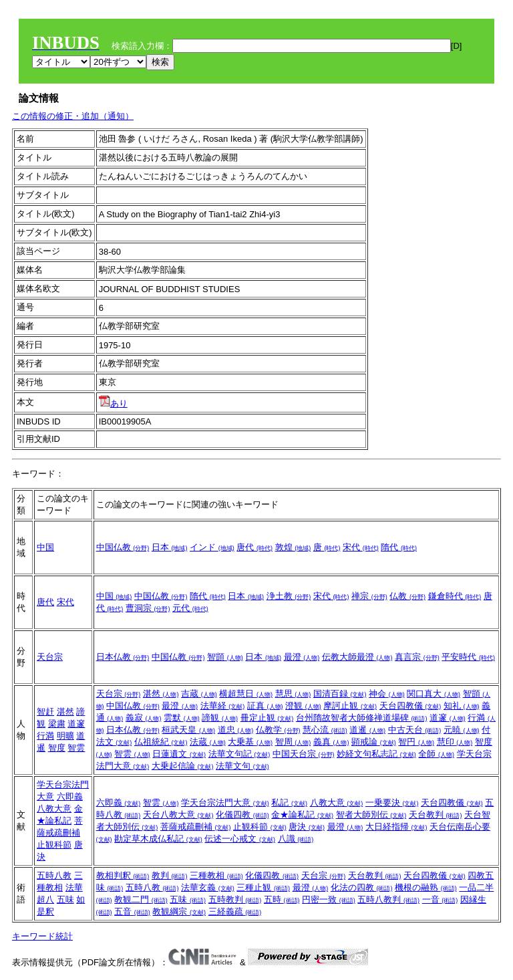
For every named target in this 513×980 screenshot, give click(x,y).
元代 (190, 608)
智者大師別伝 (371, 815)
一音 (440, 899)
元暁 (462, 730)
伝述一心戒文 (240, 839)
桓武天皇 (188, 730)
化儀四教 (242, 815)
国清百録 (340, 694)
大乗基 (250, 742)
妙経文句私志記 (376, 754)
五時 (282, 899)
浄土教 (289, 596)
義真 (331, 742)
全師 (436, 754)
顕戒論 (374, 742)
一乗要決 (392, 803)
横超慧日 (246, 694)
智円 (416, 742)
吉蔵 (199, 694)
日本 (170, 547)
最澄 (302, 657)
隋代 (399, 547)
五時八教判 (388, 899)
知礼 (462, 706)
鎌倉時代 (455, 596)
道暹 (367, 730)
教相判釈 (123, 875)
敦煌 (293, 547)
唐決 (307, 827)
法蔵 (208, 742)
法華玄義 (208, 887)
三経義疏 (235, 911)
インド (212, 547)
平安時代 (468, 657)
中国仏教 (123, 547)
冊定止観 (267, 718)
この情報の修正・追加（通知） (73, 116)
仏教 (407, 596)
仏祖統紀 (161, 742)
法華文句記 (239, 754)
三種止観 (263, 887)
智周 (293, 742)
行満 (45, 736)
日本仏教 (123, 657)
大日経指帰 (396, 827)
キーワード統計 (42, 936)
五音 (132, 911)
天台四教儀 (410, 706)
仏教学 (278, 730)
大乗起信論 (183, 766)
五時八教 (54, 875)
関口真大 (434, 694)
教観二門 (141, 899)
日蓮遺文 (179, 754)
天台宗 (50, 657)
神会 (387, 694)
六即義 (70, 797)
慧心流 (325, 730)
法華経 (223, 706)
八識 (296, 839)
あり (113, 403)
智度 (57, 748)
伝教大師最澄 (357, 657)
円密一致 (329, 899)
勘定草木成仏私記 (158, 839)
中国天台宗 (304, 754)
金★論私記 (302, 815)
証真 (265, 706)
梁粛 (57, 724)
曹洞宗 (148, 608)
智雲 (76, 748)
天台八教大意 (178, 815)
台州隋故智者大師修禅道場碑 (362, 718)
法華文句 (242, 766)
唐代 (254, 547)
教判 (170, 875)
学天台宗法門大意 (225, 803)
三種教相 (216, 875)
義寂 (144, 718)
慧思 (293, 694)
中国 (45, 547)
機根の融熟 (426, 887)
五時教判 (235, 899)
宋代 (361, 547)
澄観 (303, 706)
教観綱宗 (179, 911)
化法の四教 (362, 887)
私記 (289, 803)
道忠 (236, 730)
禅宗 (369, 596)
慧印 (455, 742)
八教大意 (54, 809)
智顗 (225, 657)
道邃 (76, 724)
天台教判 (436, 815)
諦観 (220, 718)
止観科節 (54, 845)
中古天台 (415, 730)
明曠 (65, 736)
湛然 (65, 712)
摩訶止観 (350, 706)
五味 (65, 899)
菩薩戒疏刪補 (196, 827)
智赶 (45, 712)
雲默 (182, 718)
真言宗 (417, 657)
